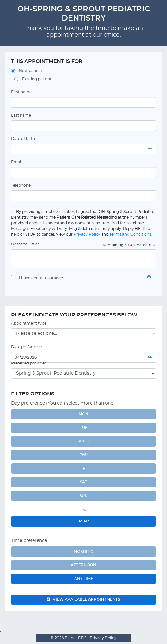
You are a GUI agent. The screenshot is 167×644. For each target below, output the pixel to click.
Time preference (29, 541)
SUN (84, 496)
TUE (84, 428)
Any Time (84, 579)
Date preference (26, 347)
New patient (31, 71)
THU (84, 455)
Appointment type (29, 323)
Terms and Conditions (130, 234)
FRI (83, 468)
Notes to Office (25, 244)
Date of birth (23, 139)
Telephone (21, 185)
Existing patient (37, 79)
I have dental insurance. (41, 278)
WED (84, 441)
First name (21, 92)
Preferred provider (29, 363)
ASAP (84, 521)
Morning (83, 551)
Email (16, 162)
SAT (83, 482)
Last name (21, 115)
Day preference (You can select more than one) (63, 403)
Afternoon (83, 565)
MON (83, 414)
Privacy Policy (87, 234)
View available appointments (83, 599)
